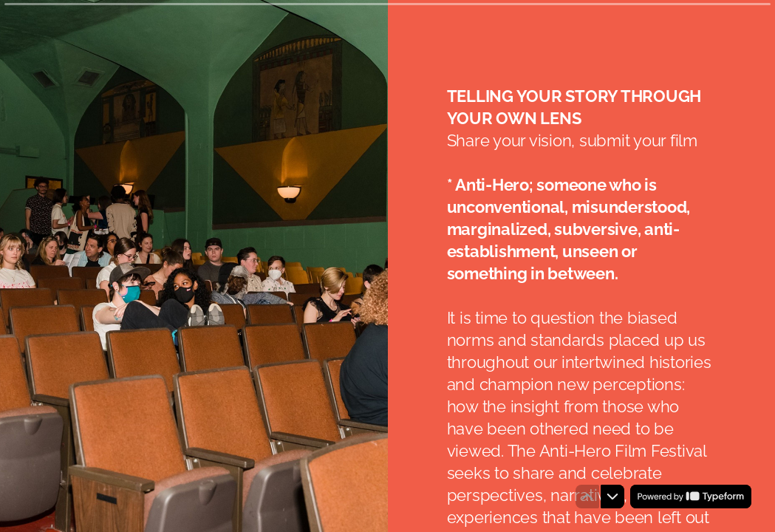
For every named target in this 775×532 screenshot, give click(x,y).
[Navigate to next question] (612, 497)
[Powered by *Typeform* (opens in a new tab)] (691, 497)
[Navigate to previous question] (587, 497)
